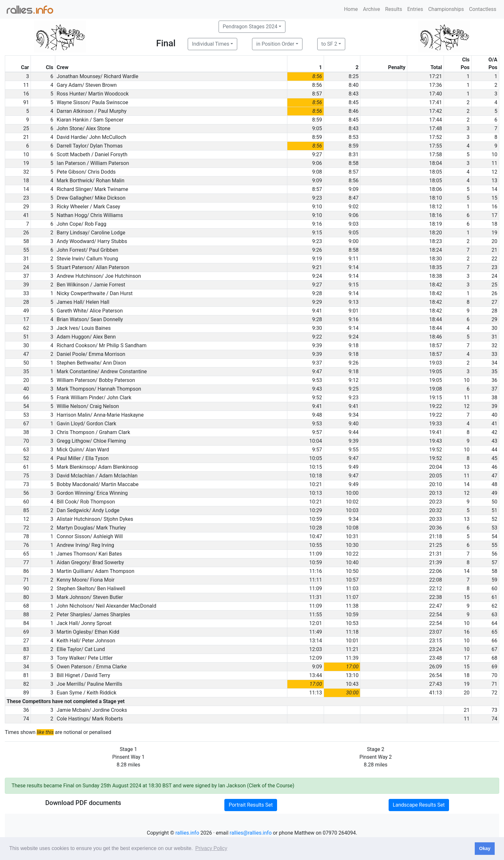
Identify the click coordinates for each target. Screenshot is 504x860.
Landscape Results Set (419, 805)
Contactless (483, 9)
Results (394, 9)
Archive (371, 9)
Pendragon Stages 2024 (250, 27)
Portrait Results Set (251, 805)
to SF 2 (329, 44)
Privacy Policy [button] (211, 848)
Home (351, 9)
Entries (415, 9)
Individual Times (211, 44)
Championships (446, 9)
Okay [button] (485, 848)
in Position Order (275, 44)
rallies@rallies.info (251, 833)
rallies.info (187, 833)
